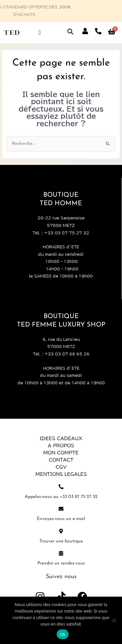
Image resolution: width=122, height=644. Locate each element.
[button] (70, 31)
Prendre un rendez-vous (61, 563)
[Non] (114, 620)
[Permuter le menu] (40, 32)
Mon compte (61, 453)
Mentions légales (61, 474)
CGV (61, 467)
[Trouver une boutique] (61, 531)
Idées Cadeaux (61, 439)
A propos (61, 446)
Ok (63, 634)
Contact (61, 460)
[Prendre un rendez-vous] (61, 553)
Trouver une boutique (61, 541)
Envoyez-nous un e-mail (61, 519)
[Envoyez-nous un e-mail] (61, 509)
